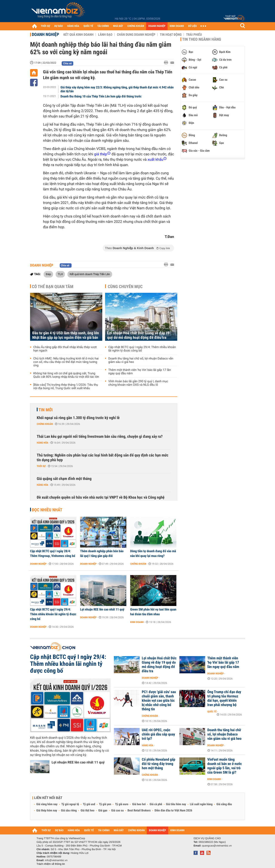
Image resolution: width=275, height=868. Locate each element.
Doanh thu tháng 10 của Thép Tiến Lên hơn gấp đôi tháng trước (101, 96)
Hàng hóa (42, 443)
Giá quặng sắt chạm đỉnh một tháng (64, 479)
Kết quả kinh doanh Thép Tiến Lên (90, 274)
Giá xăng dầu (224, 804)
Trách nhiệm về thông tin (51, 864)
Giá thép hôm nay (47, 811)
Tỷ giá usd (89, 804)
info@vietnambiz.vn (56, 860)
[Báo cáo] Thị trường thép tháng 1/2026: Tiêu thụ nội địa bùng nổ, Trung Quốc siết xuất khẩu (66, 387)
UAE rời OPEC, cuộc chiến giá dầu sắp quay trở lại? (158, 734)
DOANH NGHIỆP (157, 26)
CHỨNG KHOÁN (136, 26)
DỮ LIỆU (192, 26)
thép (48, 274)
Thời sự (41, 466)
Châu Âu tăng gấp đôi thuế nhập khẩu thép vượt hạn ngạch (65, 349)
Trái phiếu (194, 35)
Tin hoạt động (171, 35)
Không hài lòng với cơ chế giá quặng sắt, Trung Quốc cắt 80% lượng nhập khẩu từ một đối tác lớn (66, 375)
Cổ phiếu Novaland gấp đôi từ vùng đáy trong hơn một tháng (159, 764)
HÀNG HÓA (73, 26)
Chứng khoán (45, 424)
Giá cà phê (156, 804)
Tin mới (46, 410)
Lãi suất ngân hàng (201, 804)
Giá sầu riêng (69, 811)
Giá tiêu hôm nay (176, 804)
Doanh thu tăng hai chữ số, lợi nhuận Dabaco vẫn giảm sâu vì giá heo (141, 360)
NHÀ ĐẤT (118, 26)
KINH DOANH (177, 26)
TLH (60, 274)
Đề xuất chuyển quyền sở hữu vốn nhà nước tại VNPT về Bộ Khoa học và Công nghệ (101, 497)
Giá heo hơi (139, 804)
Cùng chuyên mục (125, 287)
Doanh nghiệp (45, 34)
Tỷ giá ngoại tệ (70, 804)
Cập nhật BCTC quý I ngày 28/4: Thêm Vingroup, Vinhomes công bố (53, 553)
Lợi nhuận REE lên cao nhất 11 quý (102, 609)
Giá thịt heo (87, 811)
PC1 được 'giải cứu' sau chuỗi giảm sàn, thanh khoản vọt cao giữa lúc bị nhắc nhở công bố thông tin (159, 701)
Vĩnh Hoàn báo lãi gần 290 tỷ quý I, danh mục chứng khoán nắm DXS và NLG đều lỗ (138, 383)
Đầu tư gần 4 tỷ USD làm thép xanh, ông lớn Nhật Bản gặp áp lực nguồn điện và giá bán (66, 335)
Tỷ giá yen (105, 804)
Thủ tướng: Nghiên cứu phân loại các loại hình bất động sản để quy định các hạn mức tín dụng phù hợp (103, 458)
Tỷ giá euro (122, 804)
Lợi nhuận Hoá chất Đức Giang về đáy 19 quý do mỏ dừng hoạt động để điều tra (138, 335)
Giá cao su (118, 811)
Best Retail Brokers (139, 811)
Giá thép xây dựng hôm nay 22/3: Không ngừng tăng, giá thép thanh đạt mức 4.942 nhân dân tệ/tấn (117, 89)
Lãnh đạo (105, 35)
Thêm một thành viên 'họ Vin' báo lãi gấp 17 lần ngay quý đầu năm (140, 372)
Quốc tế (212, 712)
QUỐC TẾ (88, 26)
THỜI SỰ (45, 26)
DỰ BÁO (59, 26)
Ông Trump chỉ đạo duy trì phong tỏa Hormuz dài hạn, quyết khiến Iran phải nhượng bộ (224, 698)
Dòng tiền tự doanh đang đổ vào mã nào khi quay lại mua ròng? (153, 553)
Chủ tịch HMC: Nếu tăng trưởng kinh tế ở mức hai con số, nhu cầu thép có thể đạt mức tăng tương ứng (66, 362)
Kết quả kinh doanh (78, 35)
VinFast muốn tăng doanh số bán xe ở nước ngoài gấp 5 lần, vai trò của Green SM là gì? (225, 766)
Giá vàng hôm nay (47, 804)
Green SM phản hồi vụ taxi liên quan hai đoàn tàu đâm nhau (153, 612)
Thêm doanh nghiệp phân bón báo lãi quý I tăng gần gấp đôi (102, 553)
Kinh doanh (137, 622)
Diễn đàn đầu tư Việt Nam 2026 (173, 811)
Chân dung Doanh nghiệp (136, 35)
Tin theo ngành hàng (202, 39)
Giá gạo (103, 811)
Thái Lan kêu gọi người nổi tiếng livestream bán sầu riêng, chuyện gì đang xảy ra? (100, 437)
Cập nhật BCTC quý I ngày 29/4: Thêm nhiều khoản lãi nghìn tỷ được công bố (142, 349)
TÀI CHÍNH (103, 26)
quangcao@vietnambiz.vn (217, 846)
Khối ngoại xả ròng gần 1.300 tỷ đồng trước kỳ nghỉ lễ (78, 418)
